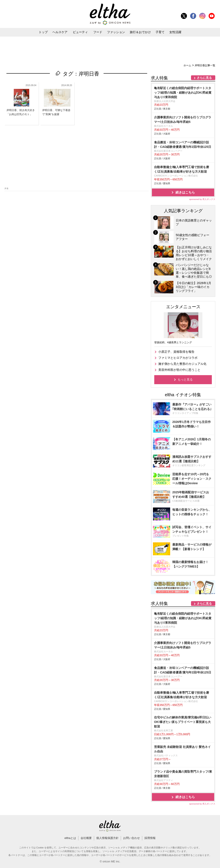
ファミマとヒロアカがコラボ (178, 358)
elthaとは (70, 838)
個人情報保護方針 (107, 838)
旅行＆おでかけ (140, 32)
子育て (160, 32)
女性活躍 (175, 32)
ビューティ (80, 32)
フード (98, 32)
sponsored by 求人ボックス (202, 199)
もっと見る (185, 379)
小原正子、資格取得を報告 (176, 352)
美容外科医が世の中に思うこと (179, 370)
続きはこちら (185, 192)
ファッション (116, 32)
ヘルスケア (60, 32)
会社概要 (86, 838)
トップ (43, 32)
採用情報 (150, 838)
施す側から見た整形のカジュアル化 (182, 364)
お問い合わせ (131, 838)
